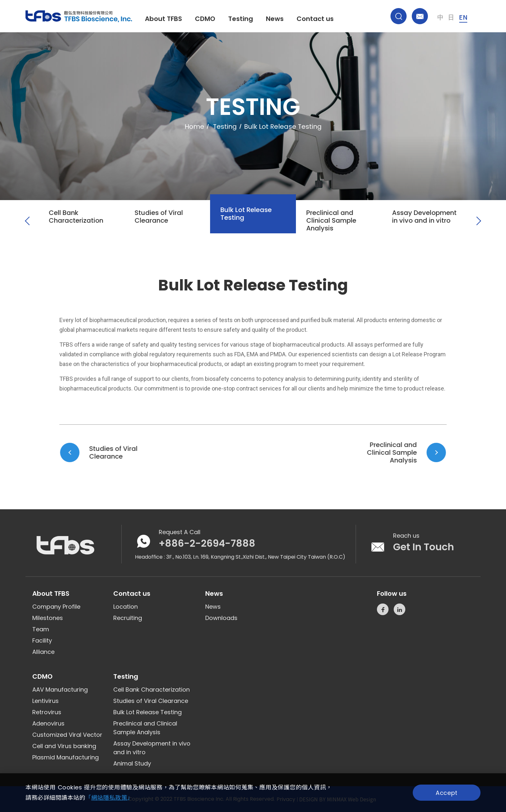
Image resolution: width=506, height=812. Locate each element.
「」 (109, 798)
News (275, 19)
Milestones (48, 618)
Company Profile (56, 607)
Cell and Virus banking (64, 746)
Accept (446, 793)
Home (194, 127)
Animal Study (132, 763)
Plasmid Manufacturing (66, 757)
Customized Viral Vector (67, 735)
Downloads (221, 618)
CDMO (205, 19)
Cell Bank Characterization (152, 690)
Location (126, 607)
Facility (42, 640)
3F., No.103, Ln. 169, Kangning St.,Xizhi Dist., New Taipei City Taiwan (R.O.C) (256, 557)
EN (463, 17)
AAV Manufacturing (60, 690)
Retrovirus (47, 712)
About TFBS (163, 19)
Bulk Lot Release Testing (147, 712)
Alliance (43, 652)
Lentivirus (46, 701)
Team (41, 629)
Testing (241, 19)
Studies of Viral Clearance (151, 701)
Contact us (315, 19)
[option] (81, 231)
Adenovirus (48, 723)
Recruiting (128, 618)
